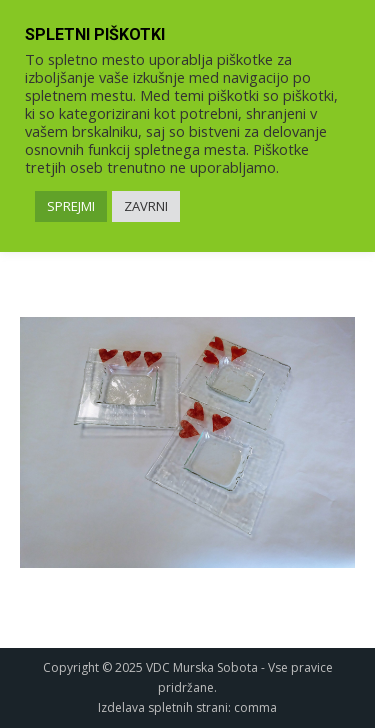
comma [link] (255, 707)
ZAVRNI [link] (146, 206)
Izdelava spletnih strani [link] (163, 707)
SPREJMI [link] (71, 206)
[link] (187, 442)
